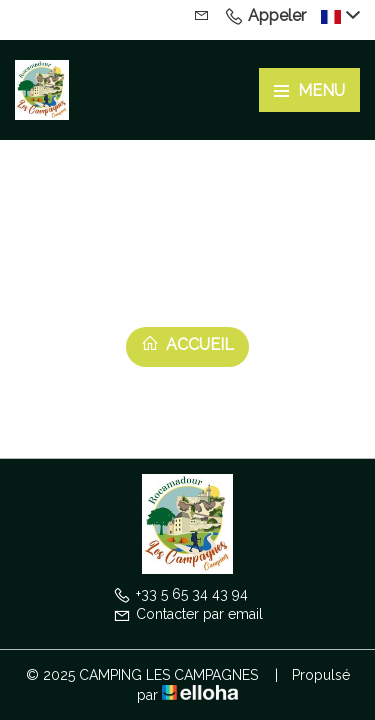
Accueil (187, 344)
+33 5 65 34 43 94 (180, 594)
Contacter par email (188, 614)
